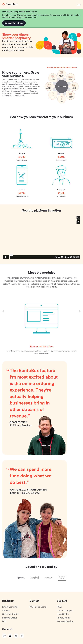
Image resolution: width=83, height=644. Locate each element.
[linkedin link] (16, 636)
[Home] (10, 4)
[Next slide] (80, 311)
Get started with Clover (14, 23)
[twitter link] (10, 636)
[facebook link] (22, 636)
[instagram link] (4, 636)
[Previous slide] (3, 311)
